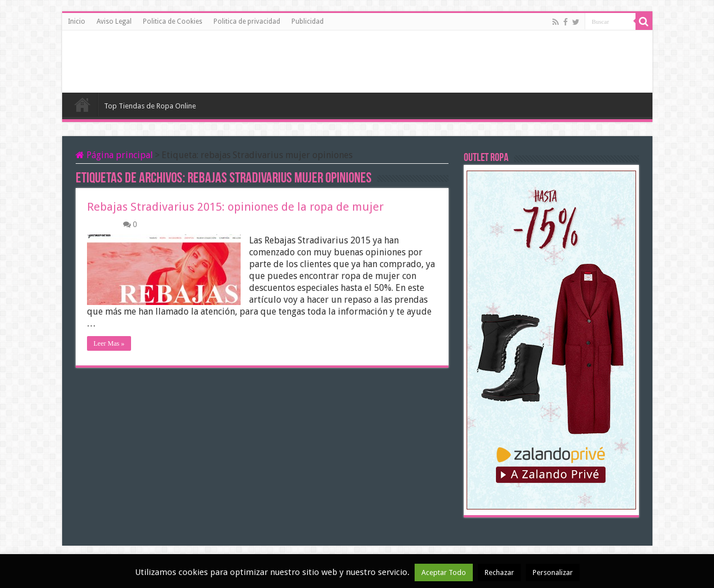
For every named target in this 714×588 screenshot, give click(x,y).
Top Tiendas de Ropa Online (150, 106)
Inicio (77, 21)
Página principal (114, 155)
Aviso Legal (114, 21)
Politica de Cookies (173, 21)
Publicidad (308, 21)
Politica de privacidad (247, 21)
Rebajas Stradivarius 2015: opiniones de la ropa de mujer (235, 207)
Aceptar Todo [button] (444, 572)
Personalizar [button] (553, 572)
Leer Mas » (109, 343)
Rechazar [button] (499, 572)
